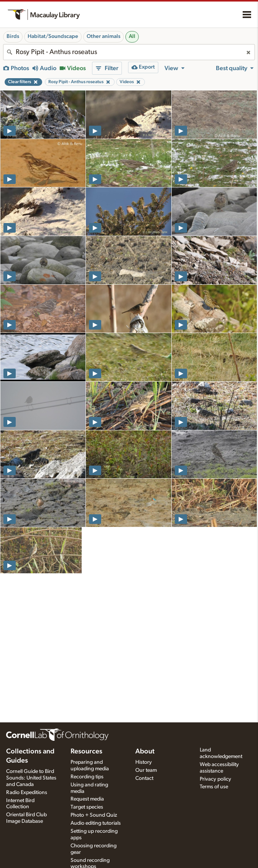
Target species (87, 807)
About (145, 752)
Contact (144, 778)
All (132, 36)
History (144, 762)
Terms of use (214, 787)
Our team (146, 770)
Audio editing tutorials (96, 823)
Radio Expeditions (27, 793)
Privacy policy (215, 779)
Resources (86, 752)
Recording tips (87, 777)
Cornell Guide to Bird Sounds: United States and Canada (31, 778)
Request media (87, 799)
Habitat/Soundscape (53, 36)
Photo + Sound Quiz (94, 815)
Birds (13, 36)
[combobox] (129, 52)
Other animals (104, 36)
